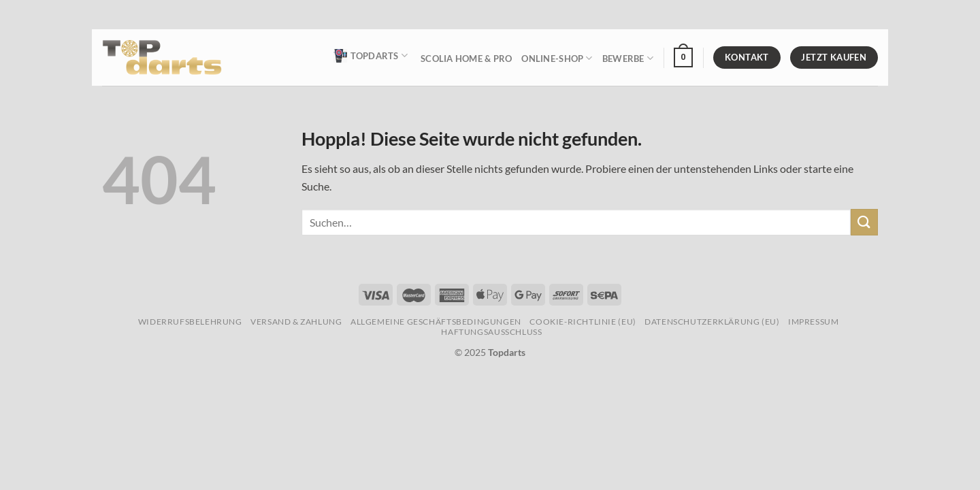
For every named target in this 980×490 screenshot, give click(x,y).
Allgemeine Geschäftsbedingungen (436, 322)
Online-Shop (557, 58)
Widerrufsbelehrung (190, 322)
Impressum (814, 322)
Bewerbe (628, 58)
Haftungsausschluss (491, 332)
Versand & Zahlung (296, 322)
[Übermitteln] (864, 222)
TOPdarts (371, 56)
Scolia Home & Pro (466, 59)
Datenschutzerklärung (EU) (712, 322)
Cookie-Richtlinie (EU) (583, 322)
